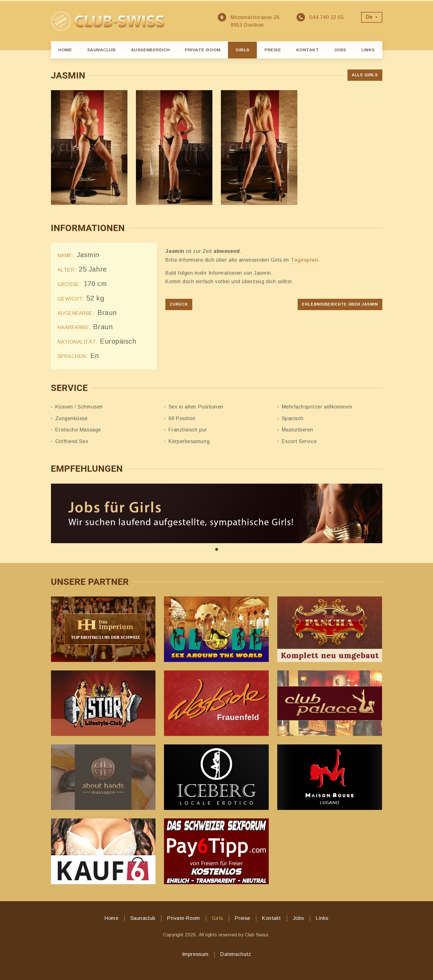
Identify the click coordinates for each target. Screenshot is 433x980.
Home (65, 50)
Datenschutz (236, 954)
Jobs (340, 50)
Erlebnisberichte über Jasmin (340, 304)
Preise (273, 50)
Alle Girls (365, 75)
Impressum (195, 954)
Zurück (179, 304)
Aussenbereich (150, 50)
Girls (243, 50)
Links (368, 50)
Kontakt (308, 50)
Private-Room (203, 50)
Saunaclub (102, 50)
